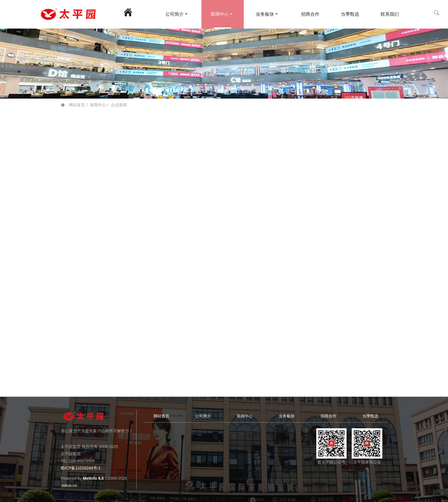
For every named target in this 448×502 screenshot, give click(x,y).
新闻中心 (98, 105)
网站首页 (73, 105)
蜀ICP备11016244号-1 (81, 468)
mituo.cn (69, 485)
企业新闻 (119, 105)
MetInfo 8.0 (93, 478)
